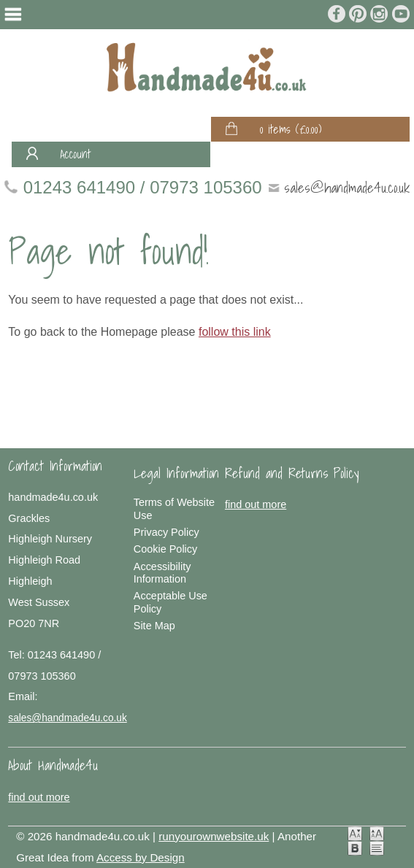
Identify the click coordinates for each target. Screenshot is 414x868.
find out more (256, 504)
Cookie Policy (165, 549)
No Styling (377, 848)
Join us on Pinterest (359, 14)
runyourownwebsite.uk (214, 836)
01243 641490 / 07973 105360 (143, 187)
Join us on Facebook (337, 14)
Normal (355, 834)
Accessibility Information (162, 573)
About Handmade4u (53, 765)
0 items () (291, 129)
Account (75, 154)
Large (377, 834)
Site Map (154, 626)
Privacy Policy (166, 532)
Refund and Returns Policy (292, 473)
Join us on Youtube (401, 14)
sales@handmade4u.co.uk (347, 187)
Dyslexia (355, 848)
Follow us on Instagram (380, 14)
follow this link (235, 332)
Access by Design (141, 857)
